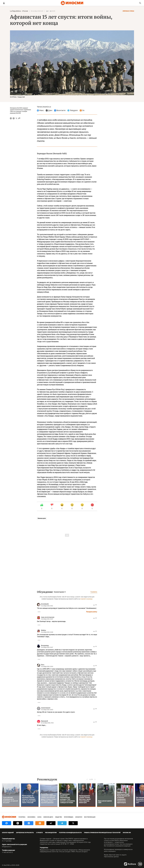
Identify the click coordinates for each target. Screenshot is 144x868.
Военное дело (42, 518)
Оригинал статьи (128, 11)
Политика (22, 817)
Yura (43, 665)
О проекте (39, 833)
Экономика (31, 817)
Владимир (45, 646)
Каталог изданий (8, 833)
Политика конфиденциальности (70, 833)
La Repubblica (15, 11)
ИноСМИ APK (127, 833)
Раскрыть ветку (92, 612)
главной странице (86, 599)
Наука (39, 817)
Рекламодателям (51, 833)
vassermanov (46, 708)
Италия (25, 11)
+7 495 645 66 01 (7, 852)
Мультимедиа (69, 817)
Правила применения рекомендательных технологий (102, 833)
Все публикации (90, 817)
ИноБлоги (79, 817)
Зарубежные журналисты (25, 833)
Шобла (43, 630)
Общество (58, 817)
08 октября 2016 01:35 (37, 11)
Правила (94, 592)
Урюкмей (44, 721)
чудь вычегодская (48, 617)
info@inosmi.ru (7, 847)
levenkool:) (45, 604)
